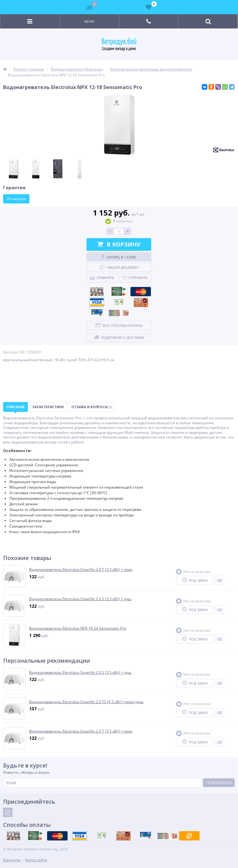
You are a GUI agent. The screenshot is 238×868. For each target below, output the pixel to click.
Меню (89, 21)
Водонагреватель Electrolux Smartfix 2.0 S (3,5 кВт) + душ (80, 599)
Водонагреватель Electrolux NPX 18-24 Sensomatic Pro (78, 628)
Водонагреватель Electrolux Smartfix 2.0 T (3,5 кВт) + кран (81, 570)
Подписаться (219, 782)
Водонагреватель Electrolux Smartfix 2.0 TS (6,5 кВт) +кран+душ (86, 702)
